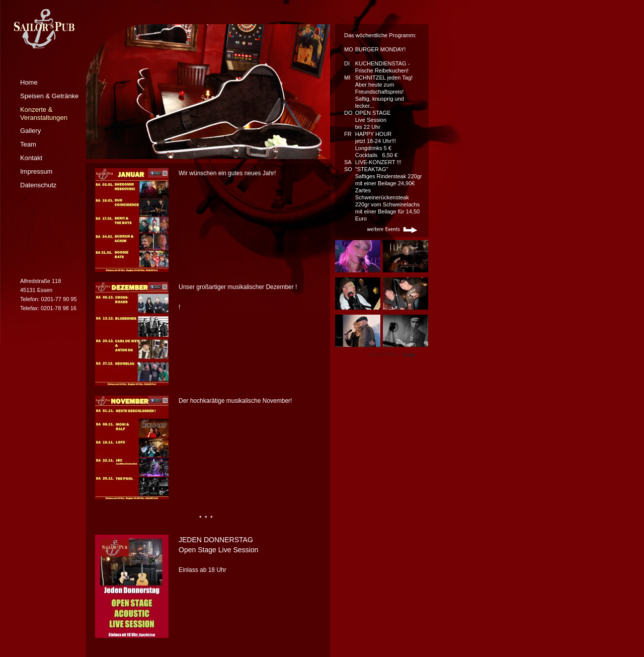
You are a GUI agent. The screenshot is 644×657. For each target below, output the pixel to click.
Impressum (36, 171)
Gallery (30, 131)
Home (29, 82)
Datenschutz (38, 185)
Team (28, 144)
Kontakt (31, 158)
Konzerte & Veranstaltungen (44, 114)
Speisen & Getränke (49, 96)
